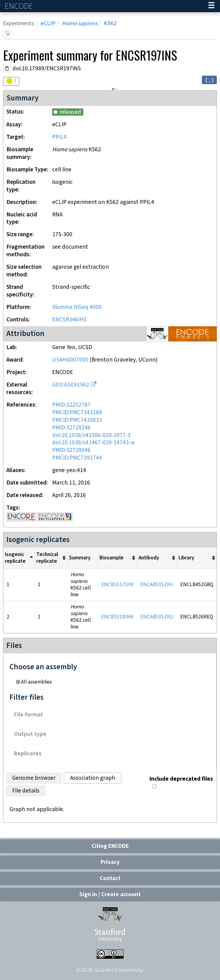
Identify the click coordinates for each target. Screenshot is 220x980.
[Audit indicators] (11, 81)
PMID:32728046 (71, 450)
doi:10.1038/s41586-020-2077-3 (91, 435)
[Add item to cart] (8, 33)
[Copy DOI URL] (7, 68)
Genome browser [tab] (34, 778)
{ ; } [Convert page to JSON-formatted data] (209, 80)
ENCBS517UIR (117, 585)
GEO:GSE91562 (71, 385)
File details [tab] (26, 791)
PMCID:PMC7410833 (77, 420)
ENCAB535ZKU (157, 585)
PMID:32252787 (71, 405)
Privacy (110, 862)
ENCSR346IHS (69, 320)
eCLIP (48, 24)
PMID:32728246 (71, 428)
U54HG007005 (70, 360)
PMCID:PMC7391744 (77, 458)
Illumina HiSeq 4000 (77, 307)
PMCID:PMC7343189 (77, 413)
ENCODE (20, 6)
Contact (110, 878)
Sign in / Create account (110, 895)
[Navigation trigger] (211, 6)
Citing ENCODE (110, 846)
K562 (110, 24)
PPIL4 (59, 137)
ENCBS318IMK (117, 617)
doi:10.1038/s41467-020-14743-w (94, 443)
